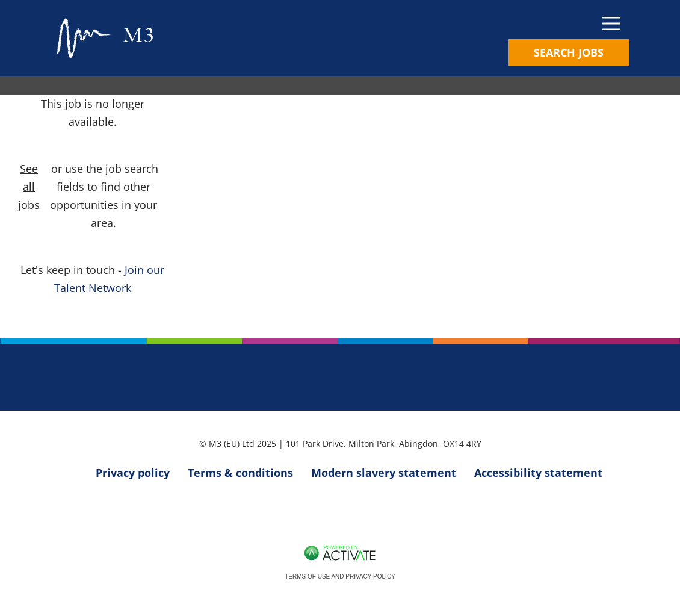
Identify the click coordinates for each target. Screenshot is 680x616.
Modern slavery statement (384, 473)
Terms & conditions (240, 473)
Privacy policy (133, 473)
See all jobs (29, 187)
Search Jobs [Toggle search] (569, 52)
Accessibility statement (538, 473)
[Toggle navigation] (569, 24)
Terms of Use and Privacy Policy (340, 577)
